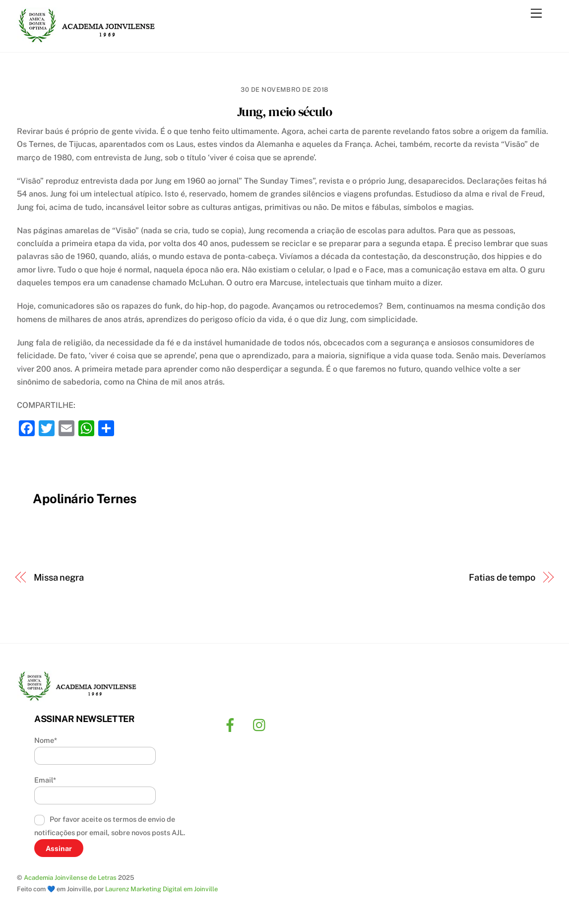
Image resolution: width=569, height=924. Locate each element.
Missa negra (59, 577)
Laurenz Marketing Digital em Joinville (161, 889)
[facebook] (232, 724)
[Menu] (536, 14)
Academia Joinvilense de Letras (70, 878)
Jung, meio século (284, 112)
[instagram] (262, 724)
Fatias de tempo (502, 577)
